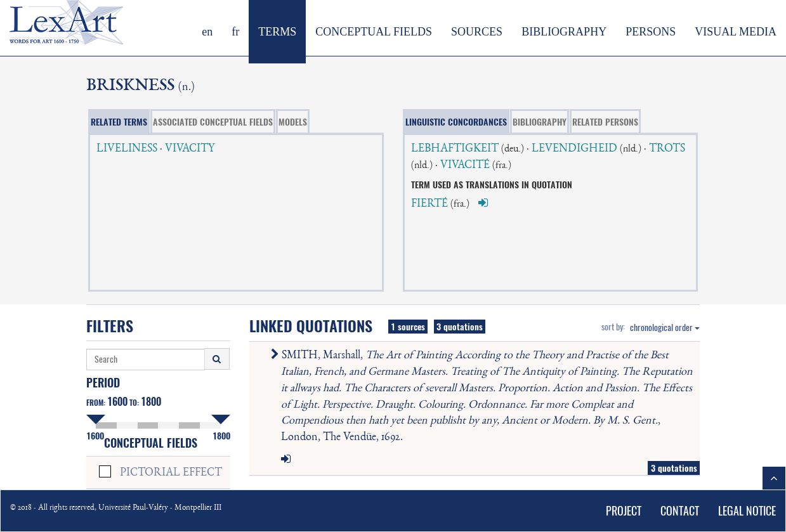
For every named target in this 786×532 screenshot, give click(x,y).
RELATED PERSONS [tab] (605, 122)
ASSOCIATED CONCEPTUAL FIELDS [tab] (213, 122)
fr (235, 32)
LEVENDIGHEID (574, 149)
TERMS (277, 32)
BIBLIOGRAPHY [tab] (540, 122)
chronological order (665, 328)
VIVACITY (190, 149)
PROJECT (624, 511)
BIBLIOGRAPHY (564, 32)
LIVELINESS (127, 149)
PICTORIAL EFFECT (171, 473)
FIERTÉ (429, 204)
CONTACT (680, 511)
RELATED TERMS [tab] (119, 122)
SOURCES (477, 32)
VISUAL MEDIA (736, 32)
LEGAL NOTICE (747, 511)
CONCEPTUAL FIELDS (374, 32)
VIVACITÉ (465, 165)
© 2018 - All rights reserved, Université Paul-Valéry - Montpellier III (116, 508)
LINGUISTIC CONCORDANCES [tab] (456, 122)
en (207, 32)
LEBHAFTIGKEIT (455, 149)
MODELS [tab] (293, 122)
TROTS (667, 149)
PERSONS (651, 32)
